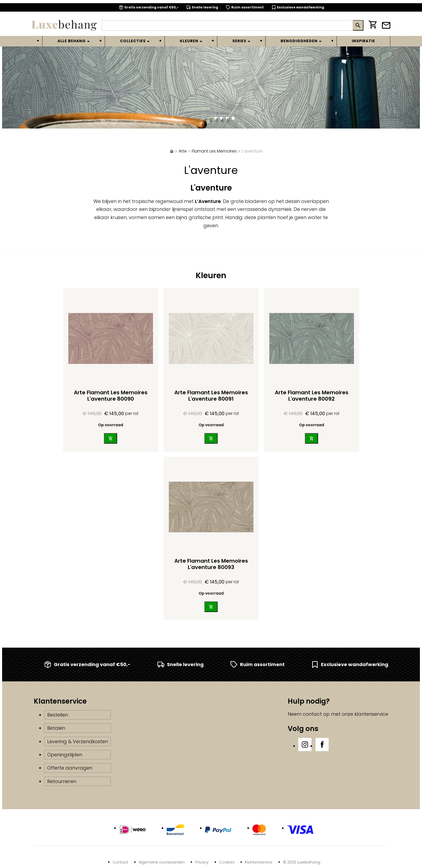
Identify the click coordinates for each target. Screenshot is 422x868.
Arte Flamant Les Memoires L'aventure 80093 (211, 564)
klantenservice (371, 714)
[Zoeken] (227, 25)
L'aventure (252, 151)
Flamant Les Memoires (214, 151)
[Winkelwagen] (373, 25)
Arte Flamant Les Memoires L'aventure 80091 (211, 396)
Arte (183, 151)
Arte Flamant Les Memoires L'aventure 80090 (111, 396)
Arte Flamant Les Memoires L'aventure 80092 (312, 396)
